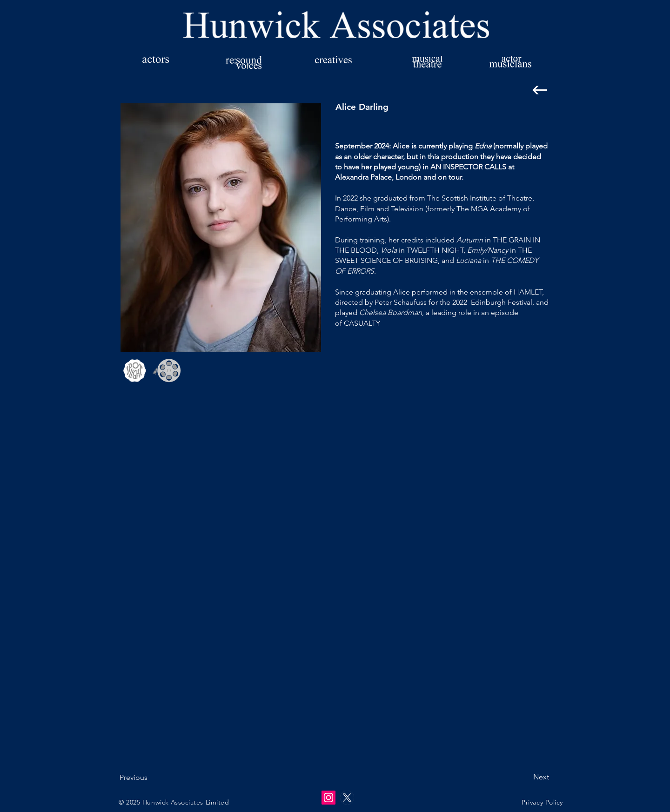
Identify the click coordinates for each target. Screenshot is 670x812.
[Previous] (150, 778)
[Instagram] (328, 798)
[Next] (526, 777)
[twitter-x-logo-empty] (347, 798)
